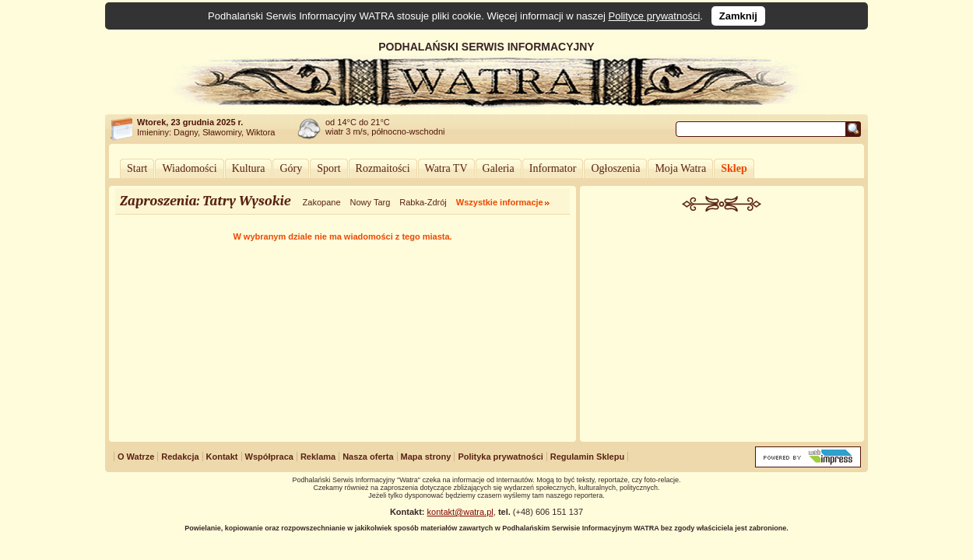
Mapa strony (426, 457)
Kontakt (222, 457)
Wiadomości (189, 168)
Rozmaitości (383, 168)
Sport (328, 168)
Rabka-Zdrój (423, 202)
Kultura (249, 168)
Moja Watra (680, 168)
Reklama (318, 457)
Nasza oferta (368, 457)
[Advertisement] (722, 328)
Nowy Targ (371, 202)
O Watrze (136, 457)
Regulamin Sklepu (587, 457)
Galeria (499, 168)
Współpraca (269, 457)
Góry (291, 168)
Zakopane (322, 202)
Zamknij (738, 16)
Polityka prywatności (500, 457)
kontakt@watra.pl (460, 512)
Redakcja (180, 457)
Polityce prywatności (655, 16)
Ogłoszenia (615, 168)
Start (137, 168)
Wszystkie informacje (500, 202)
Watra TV (446, 168)
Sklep (734, 168)
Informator (553, 168)
